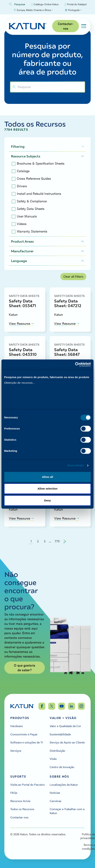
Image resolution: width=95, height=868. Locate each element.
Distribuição (57, 751)
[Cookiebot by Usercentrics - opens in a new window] (75, 363)
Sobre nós (59, 777)
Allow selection (48, 490)
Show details (76, 467)
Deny (47, 502)
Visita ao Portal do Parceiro (28, 785)
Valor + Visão (63, 718)
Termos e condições (88, 847)
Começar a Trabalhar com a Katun (67, 811)
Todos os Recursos (22, 809)
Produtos (20, 718)
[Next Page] (65, 541)
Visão (53, 759)
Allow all (47, 478)
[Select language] (73, 10)
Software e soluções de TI (27, 742)
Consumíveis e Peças (24, 734)
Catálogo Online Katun (45, 4)
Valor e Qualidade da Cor (65, 726)
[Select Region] (33, 10)
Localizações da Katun (64, 785)
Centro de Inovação (62, 767)
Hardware (17, 726)
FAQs (14, 793)
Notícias (55, 793)
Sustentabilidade (60, 734)
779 (57, 541)
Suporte (18, 777)
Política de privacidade (88, 836)
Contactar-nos (66, 26)
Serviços (16, 751)
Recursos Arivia (20, 801)
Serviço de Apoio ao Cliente (67, 742)
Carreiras (56, 801)
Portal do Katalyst (75, 4)
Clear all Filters (73, 277)
